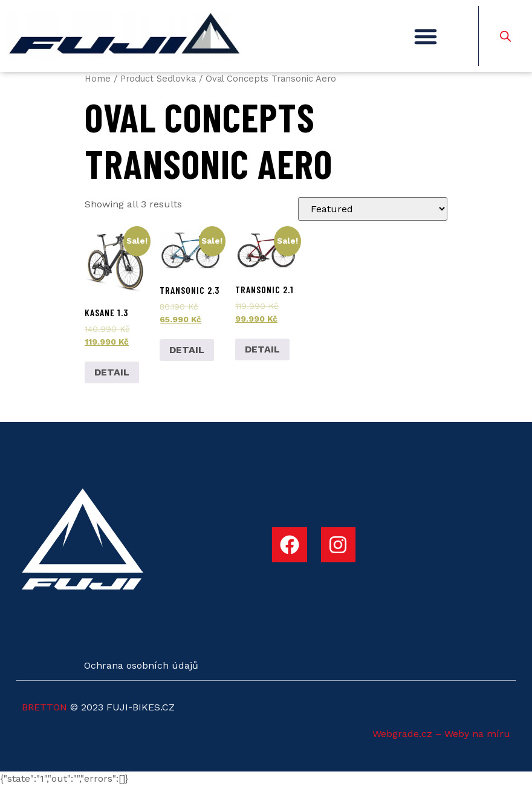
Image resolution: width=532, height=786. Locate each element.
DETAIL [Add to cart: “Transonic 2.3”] (187, 350)
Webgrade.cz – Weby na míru (441, 734)
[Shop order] (373, 209)
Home (98, 79)
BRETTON (44, 707)
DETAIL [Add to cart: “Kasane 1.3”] (112, 372)
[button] (426, 36)
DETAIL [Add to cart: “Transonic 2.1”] (262, 349)
